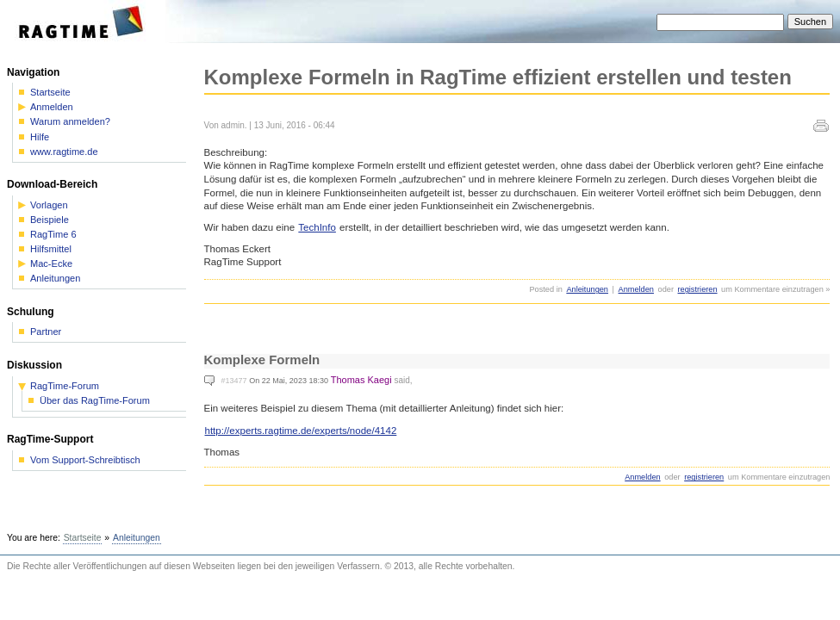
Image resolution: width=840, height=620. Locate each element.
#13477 (234, 381)
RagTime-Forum (65, 386)
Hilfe (40, 137)
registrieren (698, 289)
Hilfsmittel (51, 249)
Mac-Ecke (51, 264)
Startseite (50, 93)
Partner (46, 332)
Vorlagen (49, 205)
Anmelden (636, 289)
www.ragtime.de (64, 152)
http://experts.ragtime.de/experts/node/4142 (301, 431)
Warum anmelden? (70, 122)
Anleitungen (587, 289)
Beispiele (50, 220)
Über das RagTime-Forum (95, 401)
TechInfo (317, 227)
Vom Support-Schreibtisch (85, 460)
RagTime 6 (53, 235)
